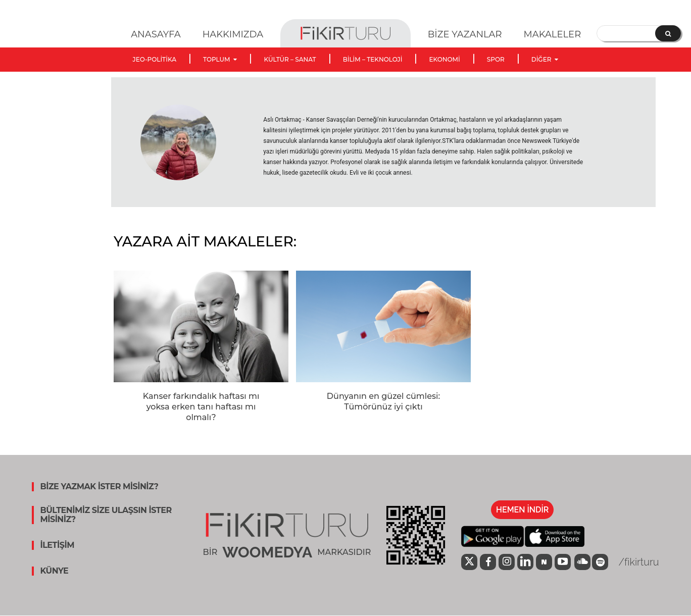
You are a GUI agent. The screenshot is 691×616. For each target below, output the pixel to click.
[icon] (469, 563)
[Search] (668, 33)
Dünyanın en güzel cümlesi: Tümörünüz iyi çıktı (383, 401)
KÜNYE (54, 571)
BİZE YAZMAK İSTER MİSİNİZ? (99, 487)
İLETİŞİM (57, 545)
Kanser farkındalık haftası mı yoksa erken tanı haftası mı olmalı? (201, 407)
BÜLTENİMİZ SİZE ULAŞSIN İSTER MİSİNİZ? (106, 515)
